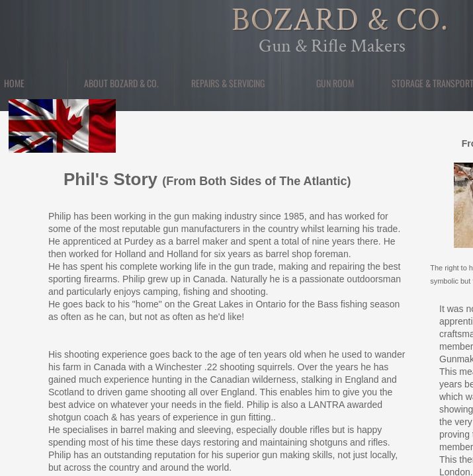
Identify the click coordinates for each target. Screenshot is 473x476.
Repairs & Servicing (228, 83)
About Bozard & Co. (121, 83)
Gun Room (335, 83)
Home (14, 83)
